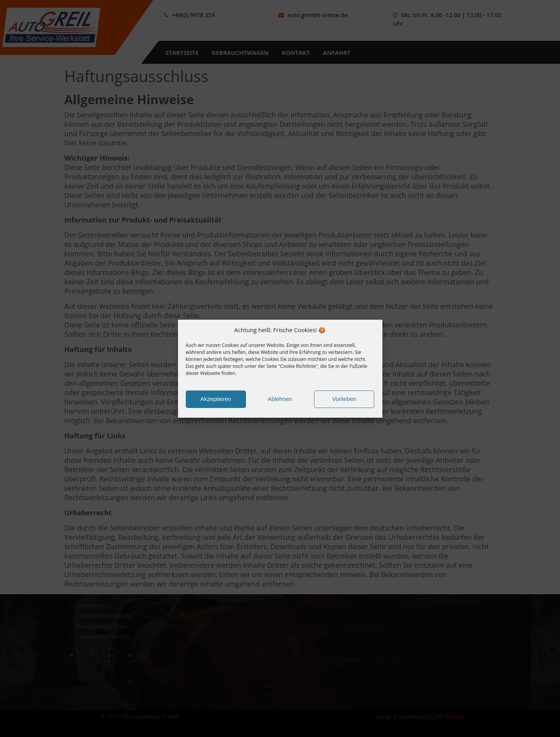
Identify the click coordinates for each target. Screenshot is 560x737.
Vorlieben (345, 399)
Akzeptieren (216, 399)
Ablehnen (280, 399)
